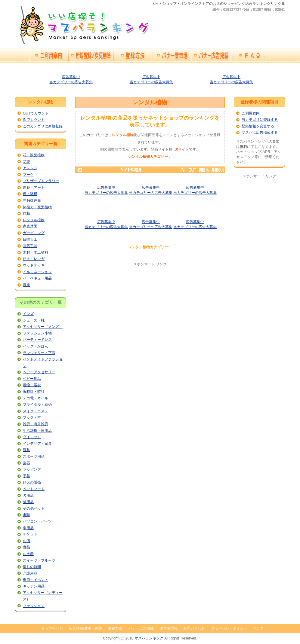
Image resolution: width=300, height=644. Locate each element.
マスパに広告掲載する (260, 133)
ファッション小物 (37, 333)
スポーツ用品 (34, 456)
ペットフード (34, 489)
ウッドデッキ (34, 265)
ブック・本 (32, 417)
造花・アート (34, 188)
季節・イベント (36, 580)
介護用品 (30, 573)
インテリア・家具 (37, 444)
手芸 (26, 476)
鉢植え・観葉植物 (37, 207)
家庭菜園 (30, 226)
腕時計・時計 (34, 392)
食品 (26, 547)
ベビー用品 (32, 379)
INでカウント (34, 120)
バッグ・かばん (36, 346)
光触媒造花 (32, 200)
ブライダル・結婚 (37, 404)
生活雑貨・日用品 (37, 431)
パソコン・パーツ (37, 521)
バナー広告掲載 (141, 628)
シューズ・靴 (34, 320)
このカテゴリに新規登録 (43, 126)
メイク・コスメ (36, 411)
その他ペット (34, 508)
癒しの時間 (32, 567)
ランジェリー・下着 (39, 353)
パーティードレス (37, 340)
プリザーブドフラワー (41, 181)
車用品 (28, 528)
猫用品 (28, 502)
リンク (258, 628)
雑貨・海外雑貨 (36, 424)
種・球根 (30, 194)
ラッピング (32, 469)
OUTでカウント (36, 113)
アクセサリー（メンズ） (43, 327)
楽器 (26, 463)
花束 (26, 162)
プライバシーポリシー (229, 628)
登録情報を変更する (258, 126)
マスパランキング (149, 638)
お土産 (28, 554)
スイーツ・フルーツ (39, 560)
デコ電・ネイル (36, 398)
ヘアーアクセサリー (39, 372)
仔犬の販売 (32, 482)
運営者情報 (169, 628)
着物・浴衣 (32, 385)
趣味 (26, 515)
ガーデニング (34, 233)
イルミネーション (37, 272)
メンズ (28, 314)
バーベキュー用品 (37, 278)
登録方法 (115, 628)
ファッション (34, 606)
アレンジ (30, 168)
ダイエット (32, 437)
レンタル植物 (34, 220)
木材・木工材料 (36, 252)
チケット (30, 534)
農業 (26, 285)
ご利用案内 (251, 113)
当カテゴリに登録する (260, 120)
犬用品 (28, 496)
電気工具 (30, 246)
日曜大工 (30, 240)
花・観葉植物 (34, 155)
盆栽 (26, 213)
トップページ (52, 628)
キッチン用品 (34, 586)
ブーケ (28, 175)
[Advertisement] (150, 309)
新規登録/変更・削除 (85, 628)
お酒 (26, 541)
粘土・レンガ (34, 259)
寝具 (26, 450)
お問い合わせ (194, 628)
